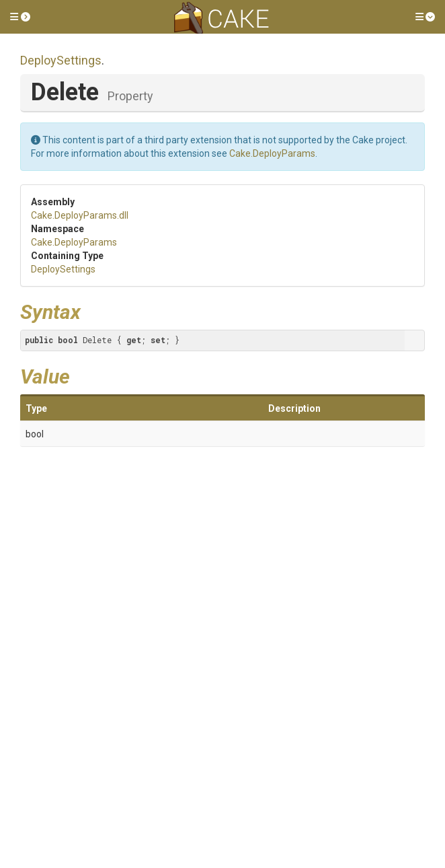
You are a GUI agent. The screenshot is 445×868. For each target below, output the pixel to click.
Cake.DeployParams (272, 153)
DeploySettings (61, 60)
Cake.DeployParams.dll (80, 215)
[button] (20, 17)
